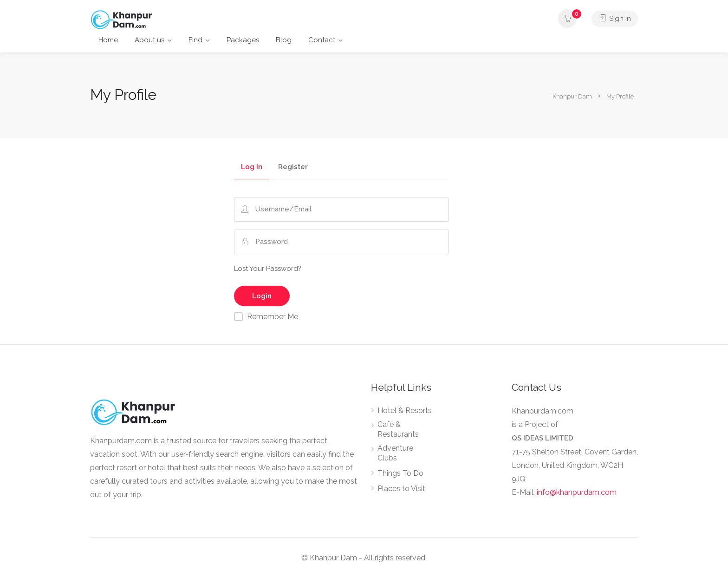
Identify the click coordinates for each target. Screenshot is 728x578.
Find (195, 40)
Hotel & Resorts (405, 411)
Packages (243, 40)
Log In (252, 167)
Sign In (615, 19)
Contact (322, 40)
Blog (284, 40)
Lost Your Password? (268, 269)
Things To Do (400, 473)
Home (108, 40)
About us (149, 40)
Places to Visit (401, 489)
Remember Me (273, 317)
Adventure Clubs (395, 453)
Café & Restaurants (398, 429)
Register (293, 167)
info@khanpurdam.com (577, 492)
